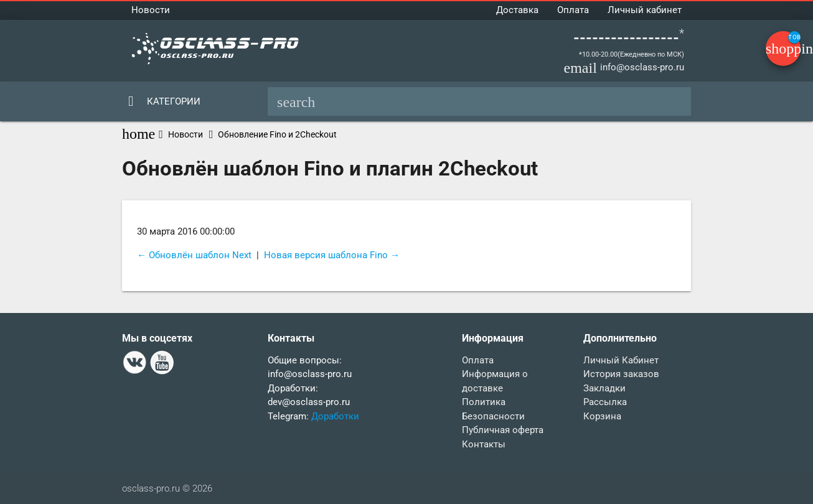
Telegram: (289, 416)
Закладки (604, 388)
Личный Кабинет (621, 360)
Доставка (517, 10)
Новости (151, 10)
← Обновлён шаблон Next (194, 255)
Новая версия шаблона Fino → (332, 255)
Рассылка (605, 402)
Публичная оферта (503, 430)
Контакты (484, 444)
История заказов (621, 374)
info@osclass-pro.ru (642, 67)
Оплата (573, 10)
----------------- (626, 38)
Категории (174, 101)
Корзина (602, 416)
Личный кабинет (645, 10)
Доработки (335, 416)
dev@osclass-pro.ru (309, 402)
